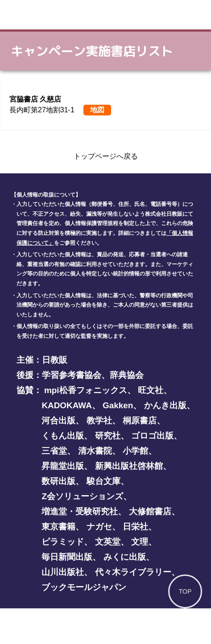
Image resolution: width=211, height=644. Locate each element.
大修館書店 (150, 511)
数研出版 (58, 481)
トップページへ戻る (106, 156)
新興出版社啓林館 (129, 466)
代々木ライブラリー (133, 572)
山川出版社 (63, 572)
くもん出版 (63, 436)
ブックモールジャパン (84, 587)
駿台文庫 (103, 481)
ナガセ (99, 527)
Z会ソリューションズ (82, 496)
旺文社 (151, 390)
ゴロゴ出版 (152, 436)
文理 (140, 542)
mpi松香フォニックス (86, 390)
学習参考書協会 (72, 375)
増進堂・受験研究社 (80, 511)
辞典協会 (127, 375)
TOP (185, 591)
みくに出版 (125, 557)
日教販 (55, 360)
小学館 (135, 451)
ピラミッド (63, 542)
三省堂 (54, 451)
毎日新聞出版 (67, 557)
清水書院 (95, 451)
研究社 (108, 436)
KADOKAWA (66, 405)
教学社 (99, 420)
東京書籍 (58, 527)
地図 (97, 110)
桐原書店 (140, 420)
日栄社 (135, 527)
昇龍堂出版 (63, 466)
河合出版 (58, 420)
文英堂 (108, 542)
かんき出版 (165, 405)
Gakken (118, 405)
